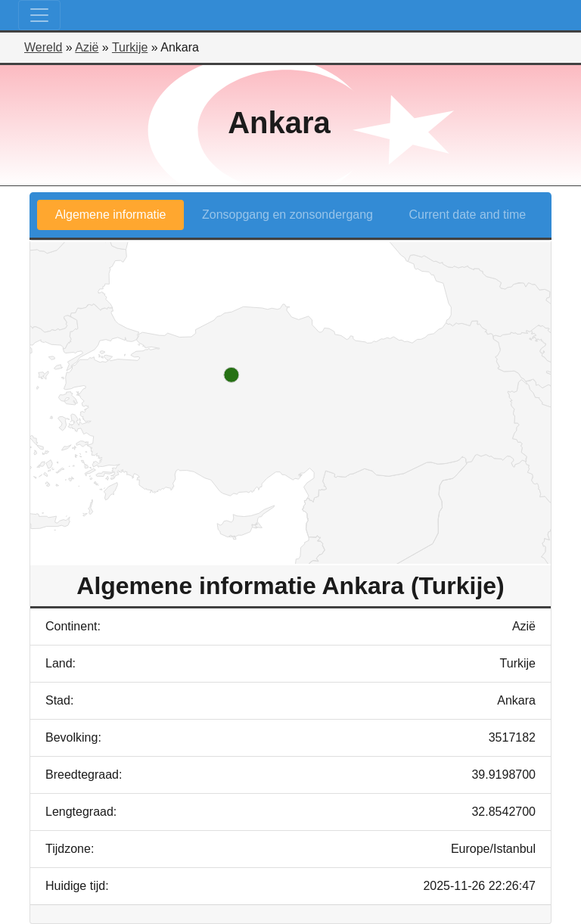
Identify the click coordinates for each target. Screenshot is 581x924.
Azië (87, 47)
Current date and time (468, 215)
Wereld (43, 47)
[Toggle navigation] (39, 15)
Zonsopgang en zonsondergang (287, 215)
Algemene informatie (111, 215)
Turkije (130, 47)
